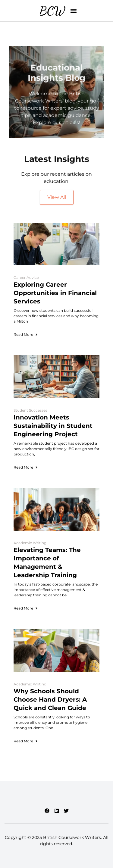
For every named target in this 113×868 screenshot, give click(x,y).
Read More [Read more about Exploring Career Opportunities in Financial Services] (26, 334)
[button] (74, 11)
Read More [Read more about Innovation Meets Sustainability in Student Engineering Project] (26, 467)
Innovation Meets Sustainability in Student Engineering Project (53, 426)
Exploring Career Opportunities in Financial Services (55, 293)
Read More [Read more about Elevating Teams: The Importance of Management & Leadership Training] (26, 608)
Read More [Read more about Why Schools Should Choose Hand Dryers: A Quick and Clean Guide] (26, 741)
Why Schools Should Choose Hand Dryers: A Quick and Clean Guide (50, 699)
